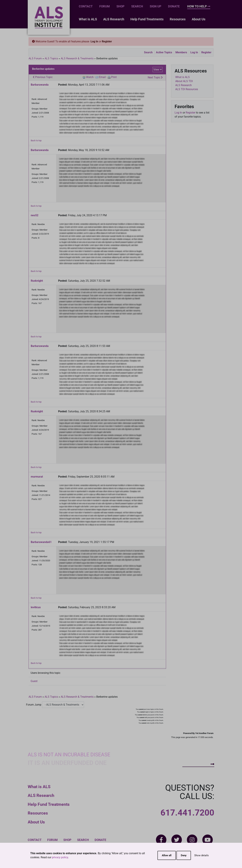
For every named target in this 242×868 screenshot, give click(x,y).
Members (181, 52)
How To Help (199, 6)
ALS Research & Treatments (77, 58)
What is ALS (88, 19)
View (156, 70)
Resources (178, 19)
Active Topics (164, 52)
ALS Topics (51, 58)
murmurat (37, 477)
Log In (94, 41)
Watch (90, 77)
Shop (120, 6)
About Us (199, 19)
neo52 (35, 215)
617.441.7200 (187, 813)
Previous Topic (43, 77)
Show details (201, 855)
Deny (184, 855)
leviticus (36, 607)
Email (102, 77)
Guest (34, 681)
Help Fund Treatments (147, 19)
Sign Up (156, 6)
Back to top (36, 140)
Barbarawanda (40, 85)
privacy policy (60, 857)
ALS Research (114, 19)
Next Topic (155, 77)
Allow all (167, 855)
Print (114, 77)
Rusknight (37, 281)
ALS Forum (36, 58)
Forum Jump (34, 705)
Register (107, 41)
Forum (105, 6)
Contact (86, 6)
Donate (174, 6)
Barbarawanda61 (41, 542)
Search (137, 6)
